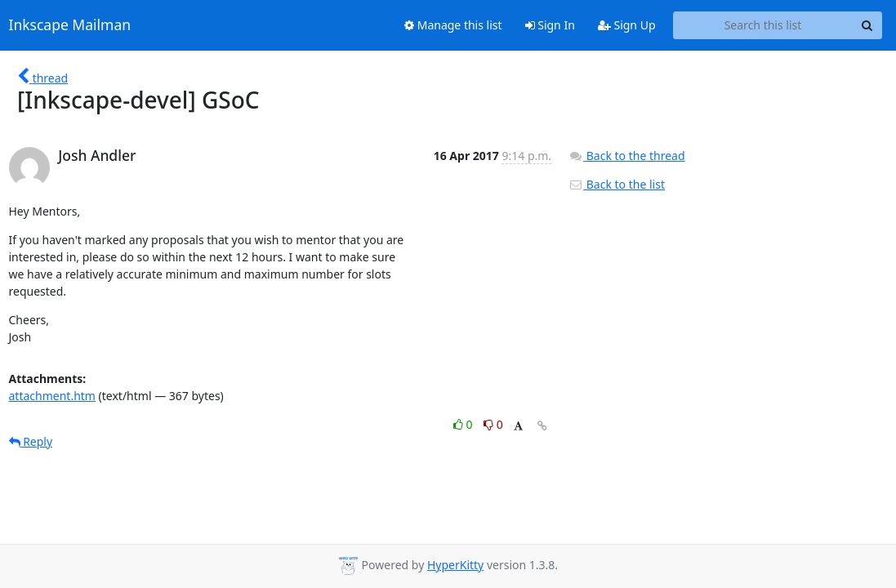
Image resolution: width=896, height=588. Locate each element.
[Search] (867, 25)
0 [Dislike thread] (493, 424)
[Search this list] (763, 25)
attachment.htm (52, 396)
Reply (31, 441)
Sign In (550, 25)
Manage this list (453, 25)
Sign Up (627, 25)
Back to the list (617, 184)
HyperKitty (455, 565)
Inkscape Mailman (70, 25)
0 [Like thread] (464, 424)
